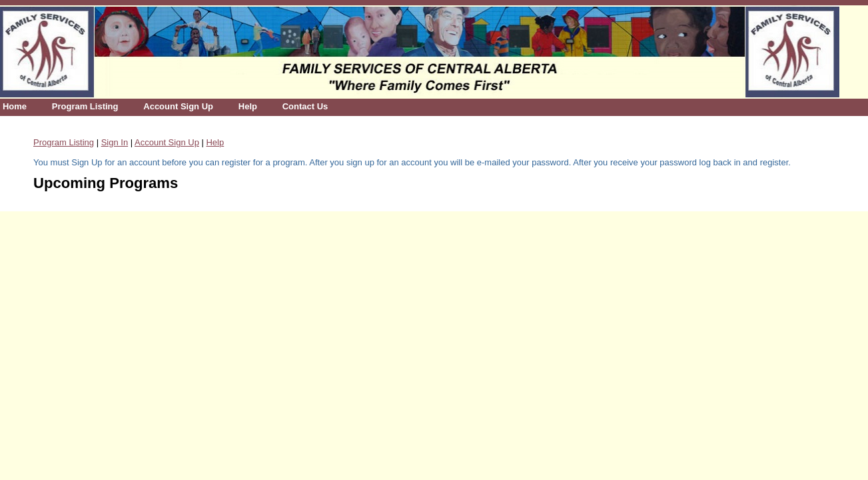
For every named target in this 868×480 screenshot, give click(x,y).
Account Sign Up (178, 106)
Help (248, 106)
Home (15, 106)
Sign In (115, 142)
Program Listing (85, 106)
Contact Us (305, 106)
